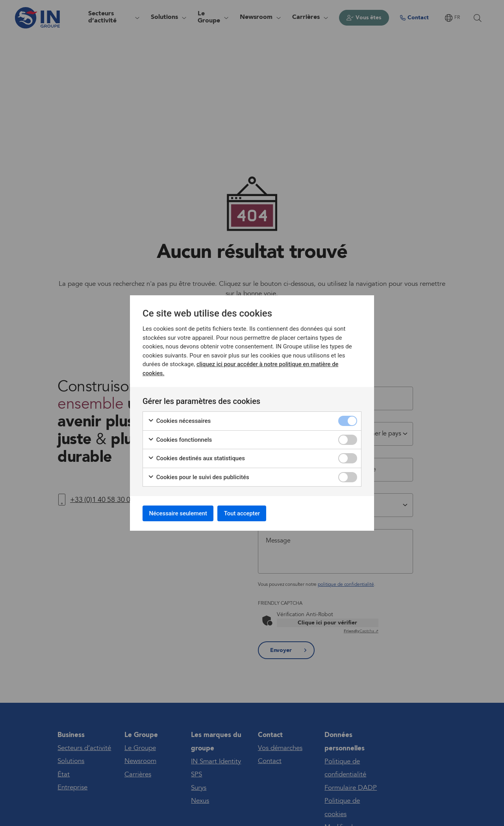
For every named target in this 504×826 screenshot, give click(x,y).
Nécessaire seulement (182, 513)
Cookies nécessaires (179, 419)
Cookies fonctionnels (180, 438)
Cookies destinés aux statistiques (196, 457)
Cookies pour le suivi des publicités (198, 476)
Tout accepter (253, 513)
